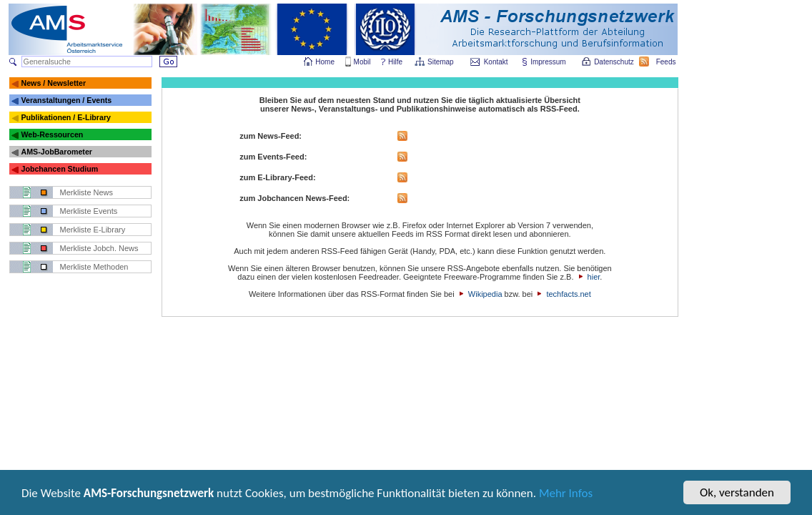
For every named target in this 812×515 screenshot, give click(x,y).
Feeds (667, 62)
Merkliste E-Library (93, 230)
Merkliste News (87, 192)
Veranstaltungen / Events (66, 100)
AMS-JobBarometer (56, 152)
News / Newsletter (53, 83)
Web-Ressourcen (52, 134)
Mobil (362, 62)
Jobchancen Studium (59, 169)
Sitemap (441, 62)
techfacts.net (568, 294)
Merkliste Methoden (94, 267)
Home (325, 62)
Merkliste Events (89, 211)
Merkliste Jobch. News (99, 248)
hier (594, 277)
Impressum (549, 62)
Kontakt (496, 62)
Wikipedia (485, 294)
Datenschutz (615, 62)
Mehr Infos (566, 497)
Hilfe (395, 62)
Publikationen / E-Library (66, 117)
